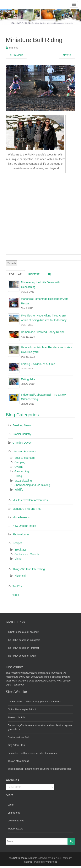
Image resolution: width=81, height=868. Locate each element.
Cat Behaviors (15, 702)
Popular (15, 274)
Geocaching (22, 471)
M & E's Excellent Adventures (30, 500)
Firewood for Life (16, 718)
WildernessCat (15, 769)
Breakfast (20, 550)
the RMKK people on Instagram (24, 640)
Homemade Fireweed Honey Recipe (43, 332)
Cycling (19, 467)
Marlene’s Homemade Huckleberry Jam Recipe (45, 301)
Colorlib (28, 862)
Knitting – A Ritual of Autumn (38, 364)
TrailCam (18, 586)
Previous (16, 55)
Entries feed (14, 813)
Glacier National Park (19, 737)
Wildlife (19, 490)
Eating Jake (28, 379)
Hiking (18, 476)
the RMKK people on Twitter (22, 656)
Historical (20, 576)
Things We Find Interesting (29, 569)
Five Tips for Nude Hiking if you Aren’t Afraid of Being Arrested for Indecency (44, 318)
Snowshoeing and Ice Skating (32, 485)
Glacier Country (22, 434)
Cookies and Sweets (27, 554)
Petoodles (13, 753)
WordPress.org (15, 829)
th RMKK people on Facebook (23, 632)
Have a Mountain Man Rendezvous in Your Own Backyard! (47, 350)
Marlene (14, 48)
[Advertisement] (36, 213)
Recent (34, 274)
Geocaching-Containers (20, 725)
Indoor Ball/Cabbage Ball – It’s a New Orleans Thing (43, 397)
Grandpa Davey (22, 443)
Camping (20, 462)
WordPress (51, 862)
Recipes (17, 543)
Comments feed (16, 821)
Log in (11, 805)
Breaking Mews (22, 425)
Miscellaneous (21, 517)
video (16, 595)
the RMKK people (19, 858)
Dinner (18, 559)
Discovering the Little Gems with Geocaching (40, 285)
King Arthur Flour (16, 745)
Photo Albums (21, 534)
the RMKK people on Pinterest (23, 648)
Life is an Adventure (24, 451)
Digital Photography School (22, 709)
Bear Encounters (24, 458)
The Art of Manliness (18, 761)
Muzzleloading (23, 481)
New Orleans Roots (24, 526)
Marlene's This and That (27, 509)
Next (67, 55)
